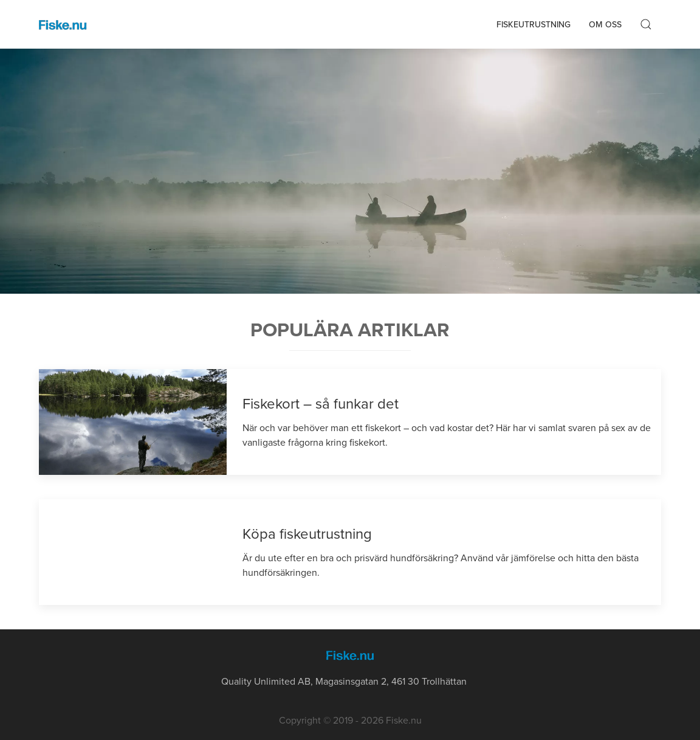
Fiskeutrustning (534, 25)
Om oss (605, 25)
